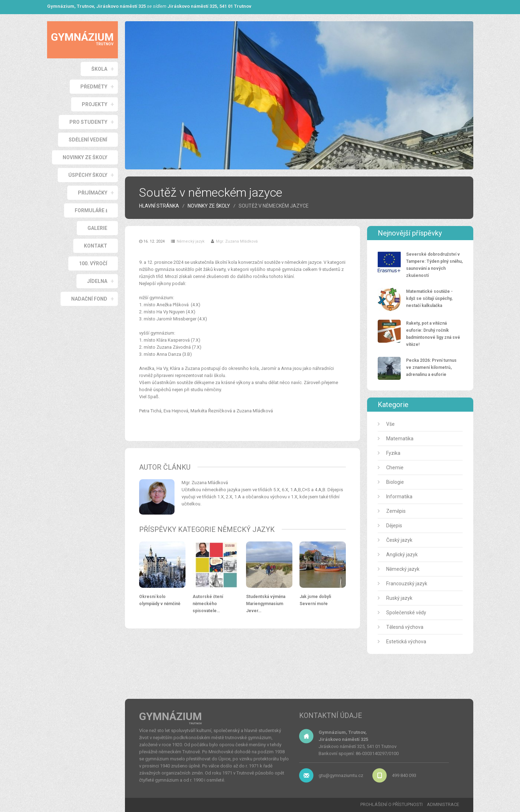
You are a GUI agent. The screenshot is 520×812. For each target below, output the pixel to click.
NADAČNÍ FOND (89, 299)
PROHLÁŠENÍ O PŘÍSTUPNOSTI (392, 804)
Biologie (395, 482)
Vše (390, 424)
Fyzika (393, 453)
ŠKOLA (99, 69)
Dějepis (394, 526)
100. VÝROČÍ (93, 263)
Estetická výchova (406, 642)
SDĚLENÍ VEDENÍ (88, 140)
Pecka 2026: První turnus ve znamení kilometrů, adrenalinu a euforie (431, 367)
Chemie (395, 468)
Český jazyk (399, 540)
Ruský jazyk (399, 598)
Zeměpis (396, 511)
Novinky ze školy (209, 206)
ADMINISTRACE (443, 804)
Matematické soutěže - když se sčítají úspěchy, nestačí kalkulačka (429, 298)
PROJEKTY (95, 104)
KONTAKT (96, 246)
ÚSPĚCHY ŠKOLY (88, 175)
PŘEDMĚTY (94, 87)
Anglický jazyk (402, 555)
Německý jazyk (191, 241)
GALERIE (97, 228)
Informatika (399, 497)
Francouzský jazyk (407, 584)
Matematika (400, 439)
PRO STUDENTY (88, 122)
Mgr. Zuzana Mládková (237, 241)
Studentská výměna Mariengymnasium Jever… (266, 604)
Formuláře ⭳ (91, 210)
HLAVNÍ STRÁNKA (159, 206)
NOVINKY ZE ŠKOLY (85, 157)
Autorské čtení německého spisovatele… (208, 604)
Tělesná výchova (405, 627)
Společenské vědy (406, 613)
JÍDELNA (97, 281)
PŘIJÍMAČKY (93, 193)
